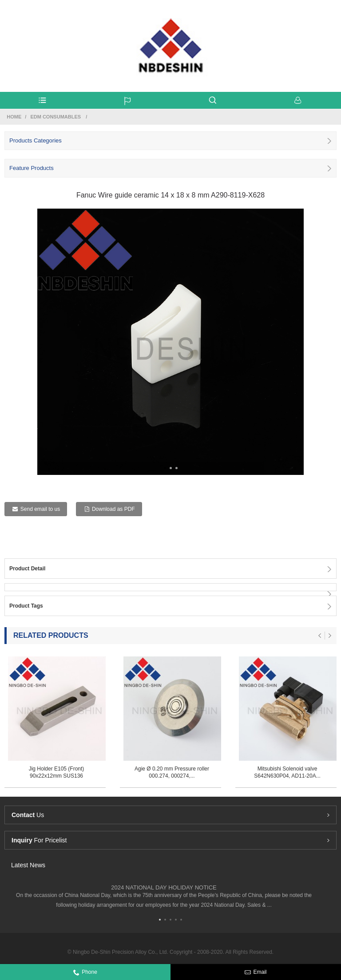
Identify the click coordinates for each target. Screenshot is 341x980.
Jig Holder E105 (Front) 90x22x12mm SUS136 (57, 772)
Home (14, 117)
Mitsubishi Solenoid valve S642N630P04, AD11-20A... (287, 772)
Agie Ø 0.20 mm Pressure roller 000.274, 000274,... (172, 772)
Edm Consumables (56, 117)
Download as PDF (113, 509)
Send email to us (40, 509)
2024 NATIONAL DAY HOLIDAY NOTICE (164, 887)
